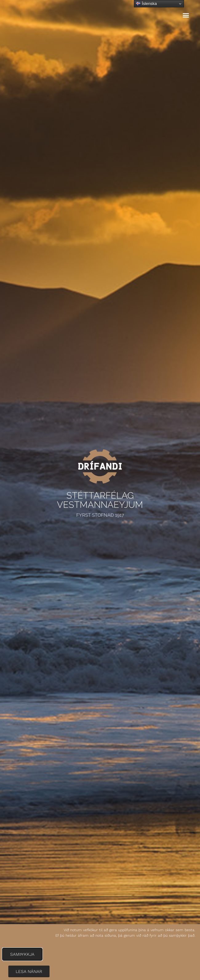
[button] (186, 15)
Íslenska (146, 4)
